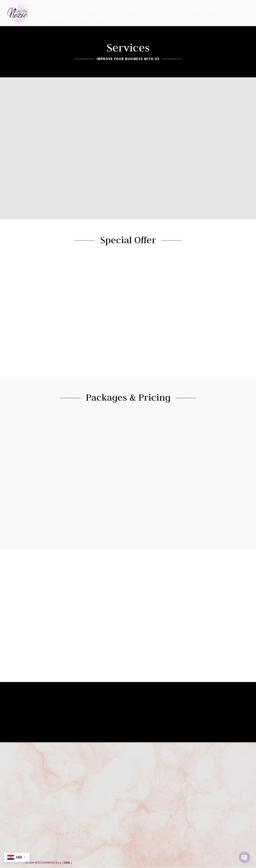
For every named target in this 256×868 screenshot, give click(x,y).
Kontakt (83, 18)
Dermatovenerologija (146, 9)
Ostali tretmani (53, 18)
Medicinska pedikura (198, 9)
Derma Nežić (49, 9)
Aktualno (106, 18)
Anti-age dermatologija (91, 9)
